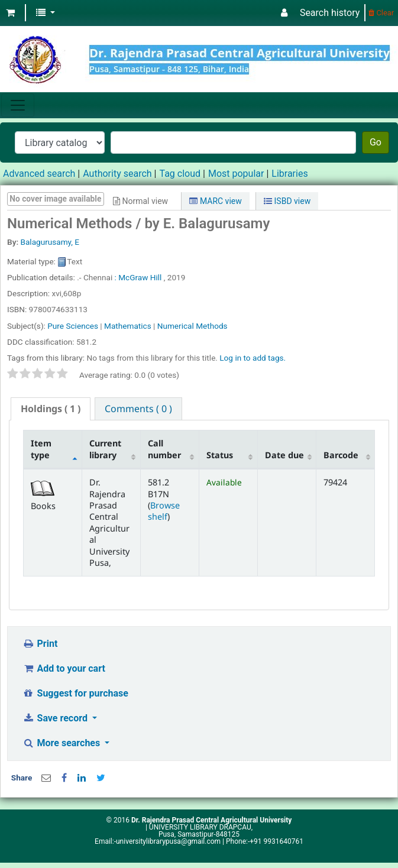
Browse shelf (164, 511)
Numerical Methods (192, 326)
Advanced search (39, 174)
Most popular (236, 174)
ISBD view (287, 201)
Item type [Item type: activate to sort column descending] (41, 449)
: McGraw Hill (138, 277)
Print (40, 644)
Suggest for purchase (75, 693)
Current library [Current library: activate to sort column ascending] (105, 449)
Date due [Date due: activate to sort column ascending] (284, 455)
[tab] (51, 409)
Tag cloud (180, 174)
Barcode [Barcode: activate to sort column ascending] (341, 455)
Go (376, 142)
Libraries (289, 174)
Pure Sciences (73, 326)
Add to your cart (64, 668)
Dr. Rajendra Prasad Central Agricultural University (211, 820)
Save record (56, 718)
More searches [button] (62, 743)
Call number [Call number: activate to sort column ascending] (164, 449)
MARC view (215, 201)
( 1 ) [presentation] (51, 409)
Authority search (117, 174)
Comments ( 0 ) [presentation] (138, 409)
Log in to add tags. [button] (253, 358)
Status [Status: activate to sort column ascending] (220, 455)
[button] (10, 13)
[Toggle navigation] (18, 105)
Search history (330, 13)
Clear (381, 13)
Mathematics (128, 326)
